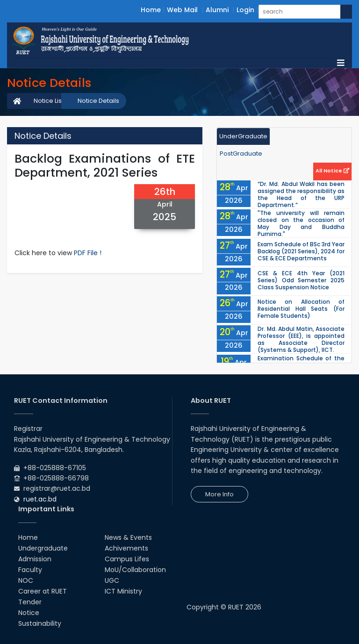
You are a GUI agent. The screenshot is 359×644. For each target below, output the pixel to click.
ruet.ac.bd (40, 499)
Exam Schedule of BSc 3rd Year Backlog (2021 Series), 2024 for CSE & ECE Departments (301, 251)
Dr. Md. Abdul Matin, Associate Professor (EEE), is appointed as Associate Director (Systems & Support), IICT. (301, 339)
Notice (29, 613)
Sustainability (40, 623)
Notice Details (98, 101)
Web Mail (182, 10)
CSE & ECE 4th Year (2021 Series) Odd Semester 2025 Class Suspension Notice (301, 280)
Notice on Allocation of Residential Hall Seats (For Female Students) (301, 309)
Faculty (30, 570)
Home (151, 10)
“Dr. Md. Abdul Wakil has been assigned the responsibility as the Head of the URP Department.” (301, 194)
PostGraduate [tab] (241, 154)
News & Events (128, 537)
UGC (112, 580)
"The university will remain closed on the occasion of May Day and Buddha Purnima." (301, 223)
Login (245, 10)
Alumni (217, 10)
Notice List (49, 101)
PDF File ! (88, 253)
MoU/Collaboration (135, 570)
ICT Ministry (123, 591)
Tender (30, 602)
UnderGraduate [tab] (243, 136)
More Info (219, 494)
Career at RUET (43, 591)
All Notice (332, 171)
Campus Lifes (127, 559)
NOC (26, 580)
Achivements (126, 548)
